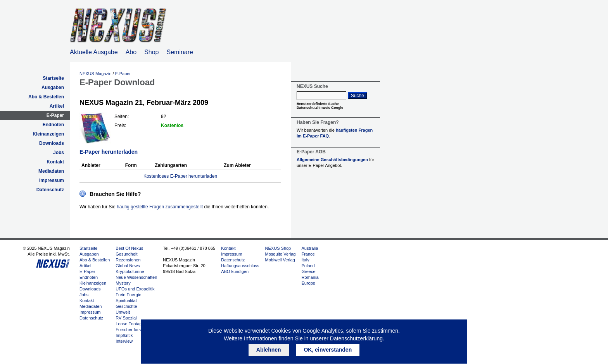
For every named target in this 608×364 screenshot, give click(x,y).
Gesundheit (126, 254)
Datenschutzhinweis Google (320, 108)
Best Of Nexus (129, 248)
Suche (358, 96)
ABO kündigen (235, 271)
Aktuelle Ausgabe (94, 52)
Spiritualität (126, 300)
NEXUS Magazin (96, 74)
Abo (131, 52)
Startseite (53, 78)
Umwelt (123, 312)
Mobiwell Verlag (280, 260)
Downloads (52, 143)
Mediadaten (51, 171)
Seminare (180, 52)
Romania (310, 277)
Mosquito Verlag (281, 254)
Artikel (57, 106)
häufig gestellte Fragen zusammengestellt (160, 207)
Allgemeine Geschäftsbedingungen (332, 160)
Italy (305, 260)
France (308, 254)
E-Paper (55, 115)
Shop (151, 52)
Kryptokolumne (130, 271)
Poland (308, 266)
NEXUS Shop (278, 248)
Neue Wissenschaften (136, 277)
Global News (128, 266)
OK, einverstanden (328, 350)
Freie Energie (128, 295)
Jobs (59, 153)
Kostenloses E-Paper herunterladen (180, 176)
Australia (310, 248)
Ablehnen (269, 350)
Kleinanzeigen (48, 134)
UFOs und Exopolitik (135, 289)
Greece (308, 271)
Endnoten (53, 125)
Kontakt (55, 162)
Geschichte (126, 306)
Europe (308, 283)
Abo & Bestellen (46, 97)
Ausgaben (53, 88)
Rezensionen (128, 260)
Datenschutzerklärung (356, 338)
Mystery (123, 283)
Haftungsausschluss (240, 266)
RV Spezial (126, 318)
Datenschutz (50, 190)
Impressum (52, 180)
